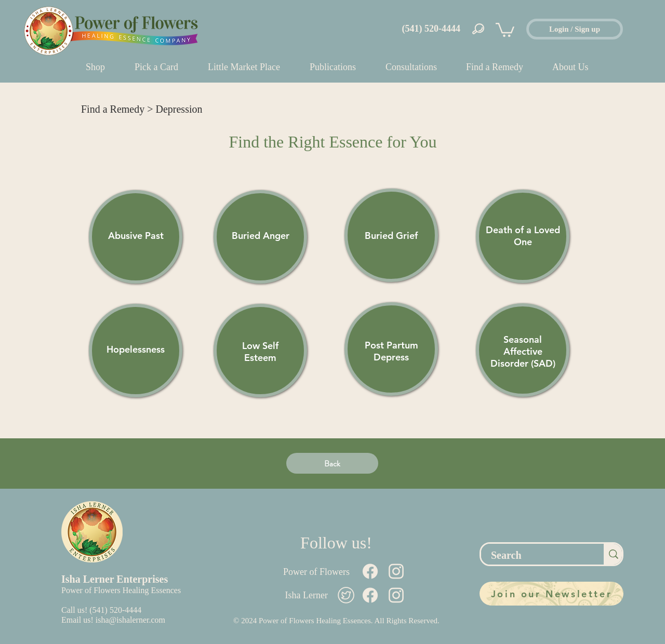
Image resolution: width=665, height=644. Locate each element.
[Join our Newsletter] (551, 594)
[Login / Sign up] (575, 29)
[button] (505, 29)
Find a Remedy (113, 109)
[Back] (332, 463)
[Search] (536, 555)
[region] (136, 237)
